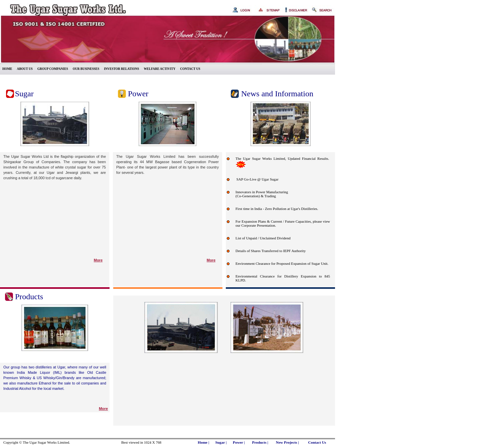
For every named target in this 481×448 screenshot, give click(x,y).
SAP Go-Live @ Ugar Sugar (257, 179)
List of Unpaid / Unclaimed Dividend (263, 238)
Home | (203, 442)
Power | (239, 442)
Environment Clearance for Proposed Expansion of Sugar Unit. (282, 263)
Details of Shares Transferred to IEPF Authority (271, 251)
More (98, 260)
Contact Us (317, 442)
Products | (260, 442)
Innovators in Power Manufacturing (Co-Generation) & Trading (262, 194)
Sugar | (221, 442)
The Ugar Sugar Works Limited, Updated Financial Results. (282, 158)
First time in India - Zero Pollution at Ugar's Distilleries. (277, 209)
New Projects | (287, 442)
